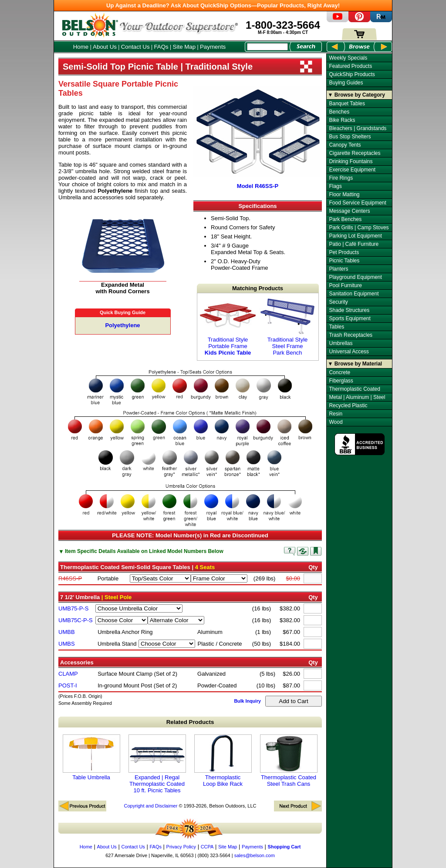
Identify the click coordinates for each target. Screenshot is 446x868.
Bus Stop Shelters (350, 137)
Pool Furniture (345, 285)
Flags (335, 186)
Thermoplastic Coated (354, 389)
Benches (339, 112)
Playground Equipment (355, 277)
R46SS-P (70, 578)
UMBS (67, 644)
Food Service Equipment (357, 203)
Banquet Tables (347, 104)
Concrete (340, 372)
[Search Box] (267, 47)
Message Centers (349, 211)
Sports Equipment (350, 318)
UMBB (67, 632)
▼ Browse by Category (356, 95)
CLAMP (68, 674)
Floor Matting (344, 194)
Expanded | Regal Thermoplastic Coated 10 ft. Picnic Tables (157, 764)
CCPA (207, 847)
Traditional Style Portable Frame (228, 327)
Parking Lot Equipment (355, 236)
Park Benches (345, 219)
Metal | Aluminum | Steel (357, 397)
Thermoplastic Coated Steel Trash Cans (289, 761)
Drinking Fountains (351, 161)
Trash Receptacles (351, 335)
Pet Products (344, 252)
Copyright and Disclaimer (150, 806)
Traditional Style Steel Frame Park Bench (287, 327)
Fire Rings (341, 178)
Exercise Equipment (352, 170)
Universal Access (349, 352)
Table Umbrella (91, 757)
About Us (105, 47)
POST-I (68, 685)
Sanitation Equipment (354, 294)
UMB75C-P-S (76, 620)
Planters (338, 269)
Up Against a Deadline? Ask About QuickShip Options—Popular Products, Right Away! (223, 5)
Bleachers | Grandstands (358, 128)
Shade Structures (349, 310)
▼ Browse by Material (355, 364)
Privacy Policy (181, 847)
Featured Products (350, 66)
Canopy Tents (345, 145)
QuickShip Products (352, 74)
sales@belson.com (255, 855)
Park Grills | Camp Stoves (359, 228)
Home (81, 47)
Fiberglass (341, 381)
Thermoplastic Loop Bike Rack (223, 761)
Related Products (190, 722)
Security (338, 302)
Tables (336, 327)
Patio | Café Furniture (354, 244)
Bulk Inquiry (247, 701)
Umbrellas (341, 343)
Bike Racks (342, 120)
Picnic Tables (344, 261)
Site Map (184, 47)
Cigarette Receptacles (355, 153)
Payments (213, 47)
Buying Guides (346, 83)
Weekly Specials (348, 58)
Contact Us (135, 47)
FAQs (161, 47)
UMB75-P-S (73, 608)
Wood (336, 422)
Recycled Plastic (348, 406)
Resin (336, 414)
